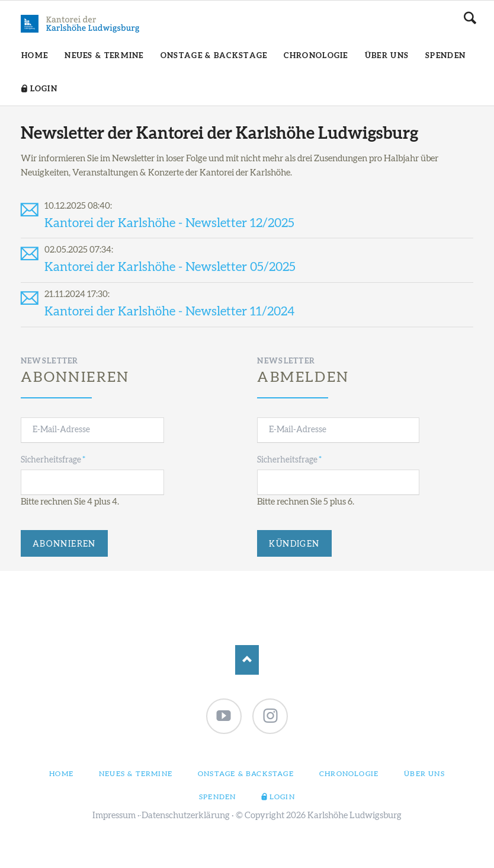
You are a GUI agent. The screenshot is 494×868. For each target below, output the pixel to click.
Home (61, 774)
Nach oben (247, 660)
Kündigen (294, 544)
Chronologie (349, 774)
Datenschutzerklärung (186, 816)
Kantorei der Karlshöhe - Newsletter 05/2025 (170, 267)
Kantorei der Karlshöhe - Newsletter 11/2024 (169, 312)
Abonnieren (64, 544)
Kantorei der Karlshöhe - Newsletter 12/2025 (169, 223)
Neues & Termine (136, 774)
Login (282, 797)
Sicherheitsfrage (53, 459)
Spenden (217, 797)
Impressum (114, 816)
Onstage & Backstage (246, 774)
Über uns (424, 774)
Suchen (470, 18)
